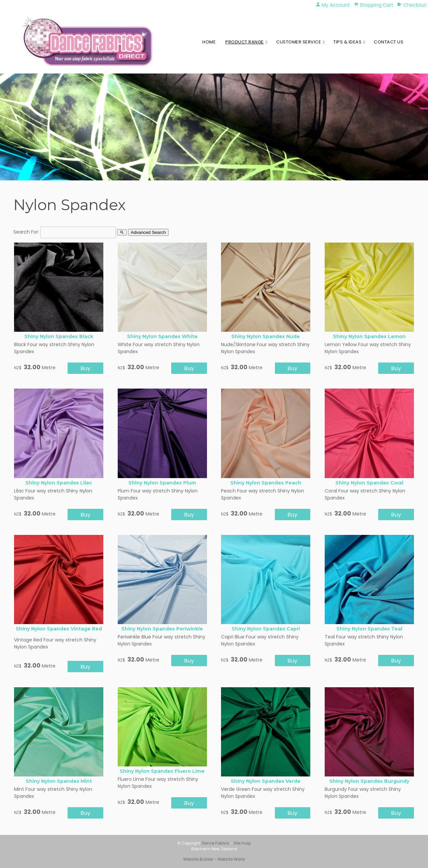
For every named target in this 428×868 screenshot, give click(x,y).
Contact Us (389, 42)
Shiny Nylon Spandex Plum (162, 483)
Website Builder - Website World (214, 859)
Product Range (245, 42)
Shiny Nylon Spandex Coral (369, 483)
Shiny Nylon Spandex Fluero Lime (162, 771)
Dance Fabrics (216, 843)
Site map (242, 843)
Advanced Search (148, 232)
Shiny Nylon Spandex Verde (266, 781)
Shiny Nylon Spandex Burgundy (369, 781)
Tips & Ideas (347, 42)
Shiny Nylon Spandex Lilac (59, 483)
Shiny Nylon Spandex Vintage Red (59, 629)
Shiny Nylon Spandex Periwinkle (162, 629)
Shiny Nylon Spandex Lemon (369, 336)
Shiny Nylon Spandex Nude (266, 336)
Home (209, 42)
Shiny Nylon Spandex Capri (266, 629)
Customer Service (299, 42)
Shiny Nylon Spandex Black (59, 336)
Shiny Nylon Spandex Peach (266, 483)
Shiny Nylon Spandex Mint (59, 781)
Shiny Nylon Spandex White (162, 336)
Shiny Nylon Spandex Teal (369, 629)
